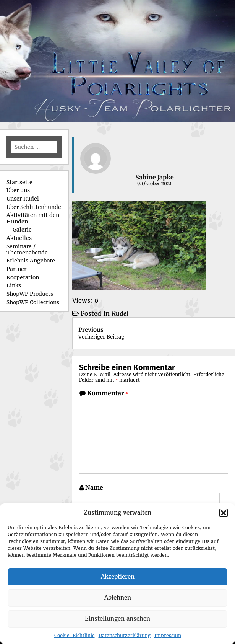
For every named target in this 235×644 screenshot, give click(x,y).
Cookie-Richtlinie (75, 635)
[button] (224, 513)
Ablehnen (118, 598)
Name (94, 487)
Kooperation (23, 277)
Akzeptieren (118, 576)
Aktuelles (19, 238)
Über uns (18, 190)
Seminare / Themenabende (27, 249)
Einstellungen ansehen (118, 619)
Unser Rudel (23, 199)
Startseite (19, 182)
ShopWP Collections (33, 302)
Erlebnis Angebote (31, 261)
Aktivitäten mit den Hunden (33, 218)
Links (14, 285)
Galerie (22, 230)
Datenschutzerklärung (125, 635)
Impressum (168, 635)
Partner (16, 269)
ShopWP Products (30, 294)
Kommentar (108, 393)
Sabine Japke (155, 177)
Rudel (120, 313)
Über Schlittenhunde (34, 207)
